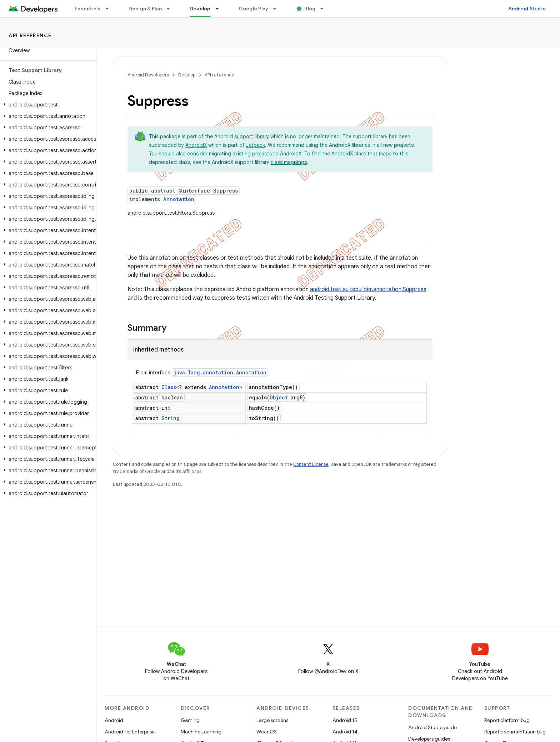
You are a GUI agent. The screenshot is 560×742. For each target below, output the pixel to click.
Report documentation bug (515, 732)
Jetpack (256, 145)
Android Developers (148, 75)
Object (279, 397)
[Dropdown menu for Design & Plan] (171, 9)
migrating (220, 154)
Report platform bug (507, 720)
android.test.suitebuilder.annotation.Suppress (368, 289)
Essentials (88, 9)
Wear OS (267, 732)
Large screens (272, 720)
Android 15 (345, 720)
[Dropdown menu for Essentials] (110, 9)
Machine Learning (201, 732)
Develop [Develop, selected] (200, 9)
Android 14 (345, 732)
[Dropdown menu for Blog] (325, 9)
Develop (187, 75)
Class (169, 387)
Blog (310, 9)
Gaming (190, 720)
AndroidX (196, 145)
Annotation (179, 199)
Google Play (254, 9)
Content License (311, 464)
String (171, 418)
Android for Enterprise (130, 732)
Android (114, 720)
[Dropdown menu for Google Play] (278, 9)
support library (252, 136)
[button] (47, 105)
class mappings (289, 162)
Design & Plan (145, 9)
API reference (30, 35)
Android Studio (527, 9)
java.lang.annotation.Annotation (220, 372)
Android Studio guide (432, 727)
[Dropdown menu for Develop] (220, 9)
